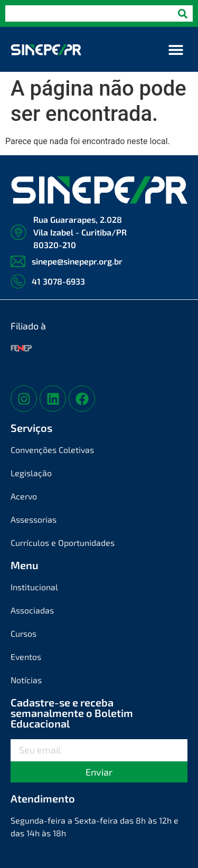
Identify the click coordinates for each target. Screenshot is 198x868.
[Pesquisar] (183, 13)
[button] (176, 49)
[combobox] (89, 13)
